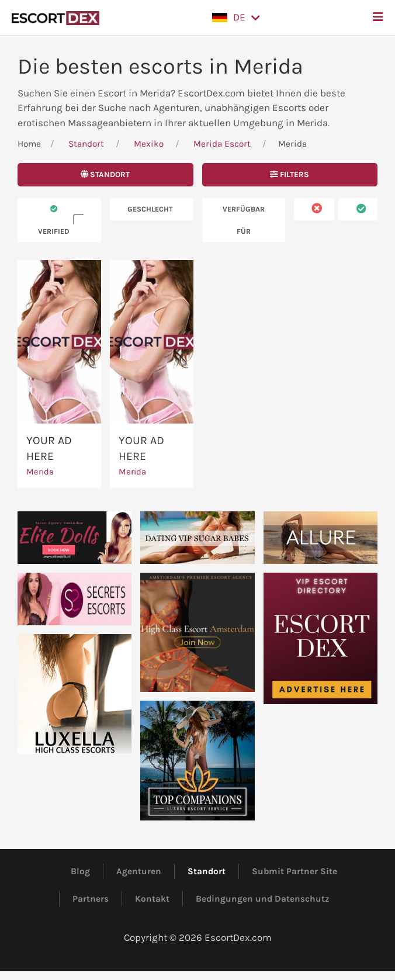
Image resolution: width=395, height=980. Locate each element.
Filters (290, 174)
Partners (91, 899)
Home (29, 144)
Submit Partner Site (294, 871)
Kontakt (152, 899)
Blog (80, 871)
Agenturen (139, 871)
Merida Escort (222, 144)
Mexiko (149, 144)
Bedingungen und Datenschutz (263, 899)
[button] (236, 18)
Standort (86, 144)
